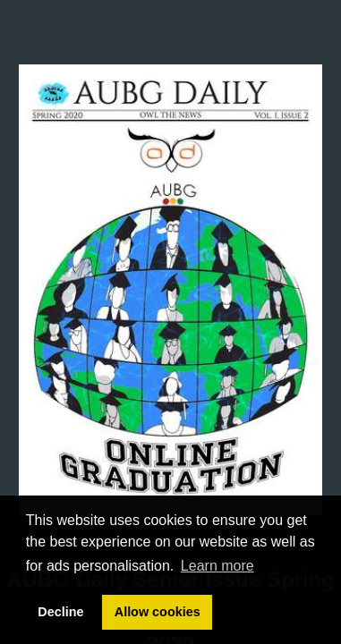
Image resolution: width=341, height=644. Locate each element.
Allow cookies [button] (158, 612)
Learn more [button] (217, 566)
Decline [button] (60, 612)
